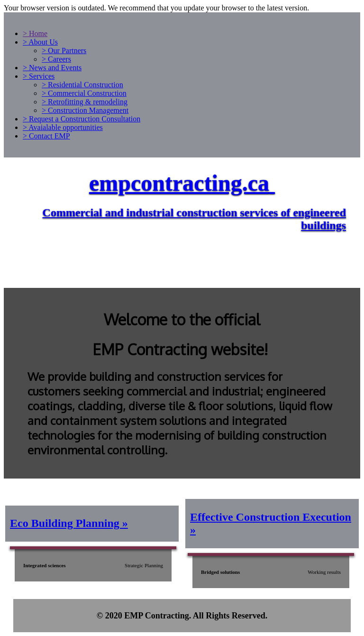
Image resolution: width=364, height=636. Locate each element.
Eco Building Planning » (69, 523)
